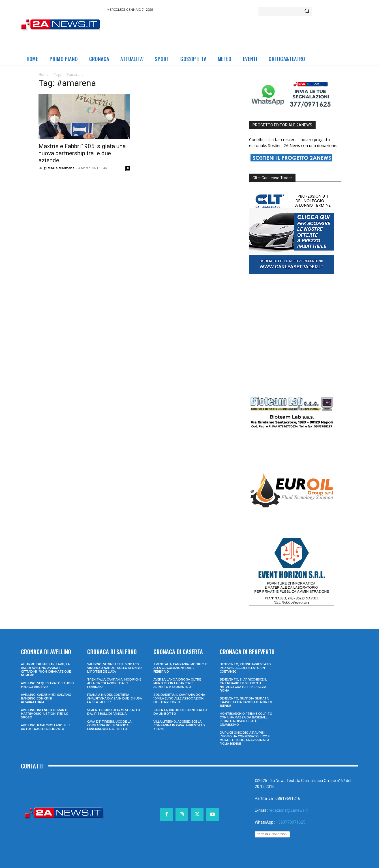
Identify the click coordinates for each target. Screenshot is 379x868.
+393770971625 (291, 822)
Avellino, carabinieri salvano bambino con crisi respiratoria (46, 698)
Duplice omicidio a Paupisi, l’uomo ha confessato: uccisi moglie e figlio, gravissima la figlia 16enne (245, 738)
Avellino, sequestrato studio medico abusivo (47, 685)
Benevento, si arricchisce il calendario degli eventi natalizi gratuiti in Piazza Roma (243, 685)
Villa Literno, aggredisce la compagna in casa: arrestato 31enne (179, 725)
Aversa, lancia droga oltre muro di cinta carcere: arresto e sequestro (177, 683)
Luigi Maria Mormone (56, 168)
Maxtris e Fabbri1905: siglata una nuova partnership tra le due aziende (82, 153)
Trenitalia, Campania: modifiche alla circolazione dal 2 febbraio (114, 683)
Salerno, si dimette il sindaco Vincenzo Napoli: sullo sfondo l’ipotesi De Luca (114, 668)
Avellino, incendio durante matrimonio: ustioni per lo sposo (45, 714)
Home (43, 75)
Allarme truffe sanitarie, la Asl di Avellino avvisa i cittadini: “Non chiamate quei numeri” (46, 670)
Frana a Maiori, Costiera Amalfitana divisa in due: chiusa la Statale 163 (114, 698)
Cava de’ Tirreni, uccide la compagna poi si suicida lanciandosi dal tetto (109, 725)
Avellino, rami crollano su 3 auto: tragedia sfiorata (46, 727)
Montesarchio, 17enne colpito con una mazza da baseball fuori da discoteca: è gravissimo (246, 719)
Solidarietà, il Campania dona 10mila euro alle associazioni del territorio (179, 698)
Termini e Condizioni (272, 834)
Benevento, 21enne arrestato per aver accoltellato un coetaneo (245, 668)
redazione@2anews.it (288, 810)
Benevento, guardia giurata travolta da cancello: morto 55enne (246, 702)
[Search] (307, 11)
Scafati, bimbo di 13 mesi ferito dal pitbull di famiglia (114, 712)
